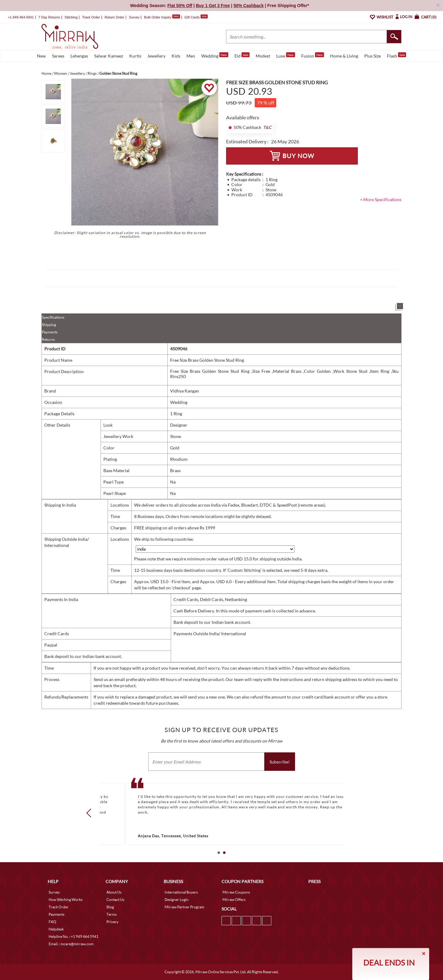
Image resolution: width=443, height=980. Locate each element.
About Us (114, 892)
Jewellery (156, 56)
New (41, 56)
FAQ (52, 922)
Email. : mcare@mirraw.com (71, 944)
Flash (397, 55)
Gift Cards (196, 17)
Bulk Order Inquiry (158, 17)
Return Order (114, 17)
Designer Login (177, 900)
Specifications (53, 317)
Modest (263, 56)
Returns (48, 339)
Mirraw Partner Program (184, 907)
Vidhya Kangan (185, 391)
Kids (176, 56)
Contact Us (115, 900)
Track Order (91, 17)
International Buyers (181, 892)
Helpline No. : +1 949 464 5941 (74, 936)
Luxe (286, 55)
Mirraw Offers (234, 900)
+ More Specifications (381, 199)
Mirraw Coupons (236, 892)
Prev (91, 813)
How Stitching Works (66, 900)
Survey (134, 17)
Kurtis (135, 56)
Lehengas (79, 56)
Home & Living (344, 56)
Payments (50, 332)
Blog (110, 907)
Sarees (58, 56)
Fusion (313, 55)
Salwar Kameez (109, 56)
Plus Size (373, 56)
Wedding (215, 55)
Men (191, 56)
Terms (112, 914)
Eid (242, 55)
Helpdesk (56, 929)
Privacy (112, 922)
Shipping (49, 325)
